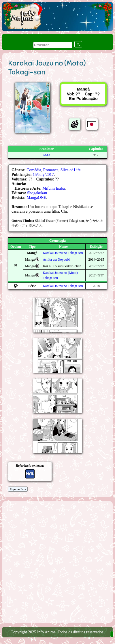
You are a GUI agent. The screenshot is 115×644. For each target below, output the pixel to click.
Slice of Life (71, 170)
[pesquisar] (53, 45)
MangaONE (37, 198)
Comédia (34, 170)
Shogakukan (37, 193)
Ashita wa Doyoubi (56, 259)
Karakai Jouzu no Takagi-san (63, 253)
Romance (51, 170)
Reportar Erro (18, 489)
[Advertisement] (57, 561)
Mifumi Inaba (53, 188)
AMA (47, 155)
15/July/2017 (43, 175)
